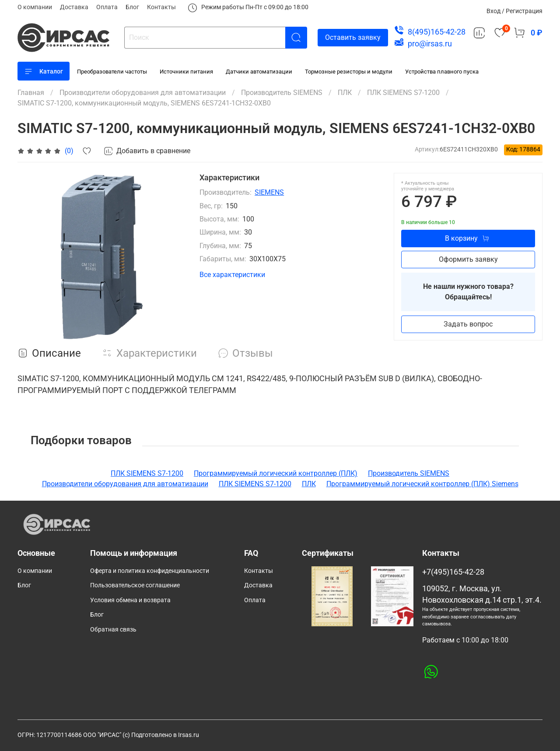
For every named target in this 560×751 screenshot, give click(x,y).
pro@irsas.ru (430, 44)
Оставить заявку (353, 37)
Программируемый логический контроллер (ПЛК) (276, 473)
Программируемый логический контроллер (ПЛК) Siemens (422, 484)
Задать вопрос (468, 324)
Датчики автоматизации (259, 72)
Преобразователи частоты (112, 72)
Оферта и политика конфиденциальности (150, 571)
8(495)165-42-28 (437, 32)
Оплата (107, 7)
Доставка (74, 7)
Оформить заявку (468, 259)
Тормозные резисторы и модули (349, 72)
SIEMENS (269, 192)
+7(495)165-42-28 (453, 572)
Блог (132, 7)
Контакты (161, 7)
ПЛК (345, 93)
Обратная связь (113, 630)
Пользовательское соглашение (135, 585)
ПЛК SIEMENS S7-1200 (403, 93)
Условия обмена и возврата (130, 600)
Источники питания (186, 72)
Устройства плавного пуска (442, 72)
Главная (31, 93)
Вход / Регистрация (514, 11)
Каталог (44, 71)
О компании (35, 7)
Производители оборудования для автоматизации (143, 93)
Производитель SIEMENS (282, 93)
